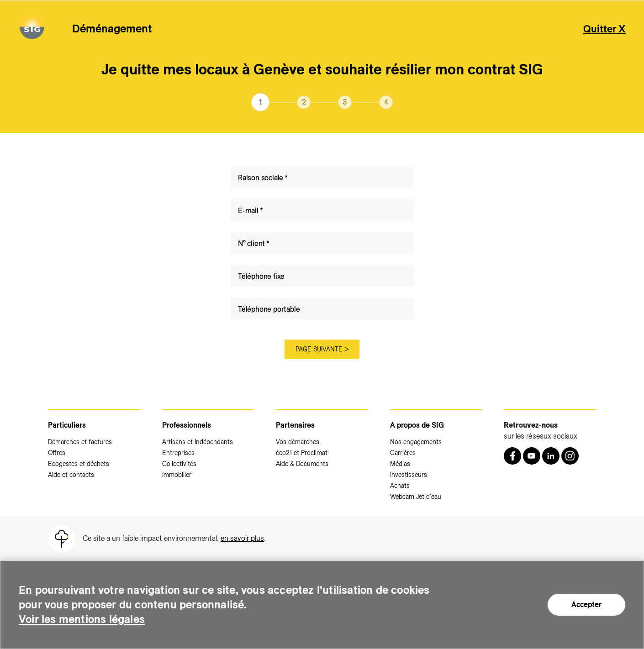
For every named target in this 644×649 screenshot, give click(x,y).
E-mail (248, 211)
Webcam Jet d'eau (416, 497)
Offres (57, 453)
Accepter (586, 605)
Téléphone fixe (261, 276)
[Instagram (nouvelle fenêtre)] (570, 456)
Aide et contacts (71, 475)
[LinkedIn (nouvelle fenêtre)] (551, 456)
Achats (400, 486)
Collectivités (179, 464)
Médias (400, 464)
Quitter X (604, 29)
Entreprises (178, 453)
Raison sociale (261, 178)
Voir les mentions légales (82, 619)
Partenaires (295, 425)
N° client (251, 243)
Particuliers (67, 425)
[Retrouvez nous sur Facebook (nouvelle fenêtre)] (512, 456)
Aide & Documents (302, 464)
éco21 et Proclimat (302, 453)
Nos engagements (416, 442)
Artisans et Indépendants (198, 442)
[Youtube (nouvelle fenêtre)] (532, 456)
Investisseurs (409, 475)
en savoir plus (242, 538)
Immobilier (177, 475)
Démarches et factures (80, 442)
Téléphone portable (269, 309)
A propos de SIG (417, 425)
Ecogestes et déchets (79, 464)
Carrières (403, 453)
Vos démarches (298, 442)
